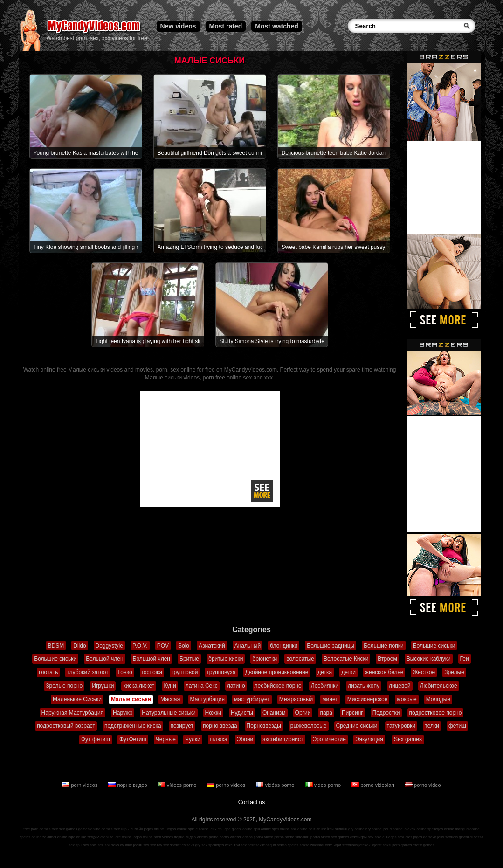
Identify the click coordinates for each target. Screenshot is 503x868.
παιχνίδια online (100, 837)
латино (236, 686)
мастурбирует (252, 699)
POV (163, 646)
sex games (340, 837)
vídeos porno (178, 785)
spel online (281, 829)
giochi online (242, 829)
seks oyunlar (122, 845)
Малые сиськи (131, 699)
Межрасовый (296, 699)
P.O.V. (140, 646)
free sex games (65, 829)
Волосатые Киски (346, 659)
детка (325, 672)
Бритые (189, 659)
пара (326, 713)
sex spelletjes (174, 845)
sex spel (90, 845)
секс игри (333, 845)
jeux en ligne (220, 829)
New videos (178, 26)
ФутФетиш (133, 739)
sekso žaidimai (312, 845)
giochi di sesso (471, 837)
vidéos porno (276, 785)
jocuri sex (141, 845)
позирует (182, 726)
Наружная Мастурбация (73, 713)
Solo (184, 646)
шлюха (219, 739)
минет (330, 699)
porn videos (80, 785)
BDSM (56, 646)
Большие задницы (331, 646)
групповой (185, 672)
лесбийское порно (278, 686)
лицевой (400, 686)
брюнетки (265, 659)
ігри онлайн (337, 829)
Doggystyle (109, 646)
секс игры (358, 837)
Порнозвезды (264, 726)
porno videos (227, 785)
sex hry (156, 845)
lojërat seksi (381, 845)
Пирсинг (352, 713)
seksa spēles (288, 845)
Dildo (79, 646)
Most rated (226, 26)
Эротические (329, 739)
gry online (356, 829)
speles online (31, 837)
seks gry (193, 845)
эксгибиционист (283, 739)
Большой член (104, 659)
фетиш (457, 726)
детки (348, 672)
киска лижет (139, 686)
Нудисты (242, 713)
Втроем (387, 659)
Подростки (386, 713)
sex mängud (266, 845)
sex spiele (376, 837)
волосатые (300, 659)
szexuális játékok (356, 845)
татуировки (401, 726)
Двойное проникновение (277, 672)
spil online (299, 829)
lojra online (77, 837)
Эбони (245, 739)
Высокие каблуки (429, 659)
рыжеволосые (309, 726)
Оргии (303, 713)
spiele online (198, 829)
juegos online (176, 829)
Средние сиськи (357, 726)
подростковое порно (436, 713)
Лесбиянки (325, 686)
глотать (48, 672)
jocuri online (393, 829)
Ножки (213, 713)
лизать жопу (364, 686)
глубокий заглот (88, 672)
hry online (374, 829)
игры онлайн (132, 829)
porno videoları (374, 785)
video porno (324, 785)
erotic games (424, 845)
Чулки (193, 739)
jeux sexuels (448, 837)
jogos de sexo (424, 837)
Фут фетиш (96, 739)
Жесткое (424, 672)
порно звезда (220, 726)
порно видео (128, 785)
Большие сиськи (434, 646)
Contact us (251, 802)
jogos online (154, 829)
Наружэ (123, 713)
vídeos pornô (207, 837)
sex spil (104, 845)
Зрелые (454, 672)
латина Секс (202, 686)
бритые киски (226, 659)
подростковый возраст (66, 726)
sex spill (76, 845)
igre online (123, 837)
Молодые (438, 699)
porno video (423, 785)
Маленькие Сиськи (77, 699)
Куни (170, 686)
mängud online (467, 829)
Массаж (171, 699)
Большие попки (384, 646)
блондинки (284, 646)
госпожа (152, 672)
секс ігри (232, 845)
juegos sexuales (399, 837)
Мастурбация (207, 699)
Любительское (439, 686)
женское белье (384, 672)
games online (90, 829)
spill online (262, 829)
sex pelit (248, 845)
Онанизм (274, 713)
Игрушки (103, 686)
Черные (166, 739)
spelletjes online (441, 829)
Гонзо (125, 672)
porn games (402, 845)
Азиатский (212, 646)
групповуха (221, 672)
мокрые (407, 699)
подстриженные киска (133, 726)
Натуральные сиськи (169, 713)
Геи (465, 659)
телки (432, 726)
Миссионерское (368, 699)
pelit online (317, 829)
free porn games (37, 829)
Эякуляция (369, 739)
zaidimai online (55, 837)
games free (111, 829)
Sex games (408, 739)
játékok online (415, 829)
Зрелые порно (64, 686)
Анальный (248, 646)
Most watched (277, 26)
